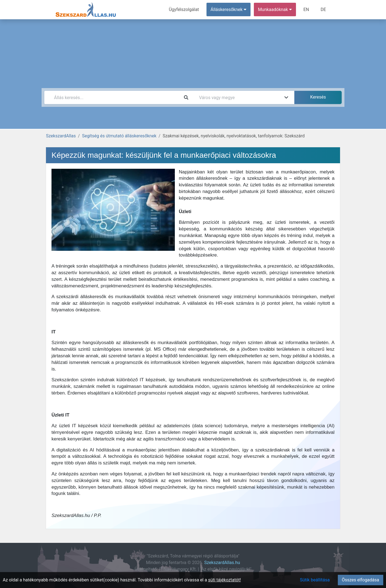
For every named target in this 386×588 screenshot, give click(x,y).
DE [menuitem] (323, 9)
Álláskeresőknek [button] (229, 9)
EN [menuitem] (306, 9)
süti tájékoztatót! (225, 580)
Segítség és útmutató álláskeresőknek (119, 136)
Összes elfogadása (361, 580)
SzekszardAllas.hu (222, 563)
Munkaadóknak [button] (275, 9)
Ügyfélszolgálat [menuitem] (184, 9)
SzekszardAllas (61, 136)
